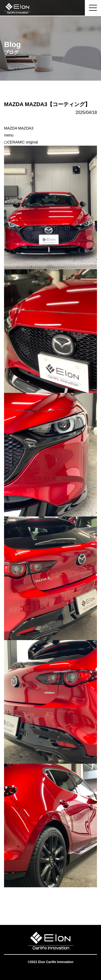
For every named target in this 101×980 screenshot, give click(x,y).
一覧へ (51, 903)
